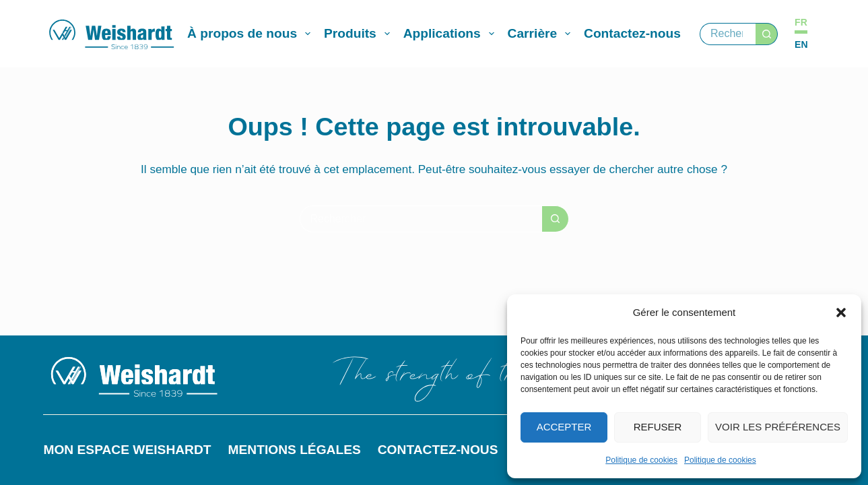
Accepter (564, 427)
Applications (452, 34)
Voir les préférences (778, 427)
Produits (360, 34)
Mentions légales (295, 450)
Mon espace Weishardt (127, 450)
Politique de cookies (641, 460)
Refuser (658, 427)
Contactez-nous (632, 33)
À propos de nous (252, 34)
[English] (801, 45)
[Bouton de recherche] (767, 34)
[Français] (801, 23)
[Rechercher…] (728, 34)
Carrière (542, 34)
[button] (841, 313)
